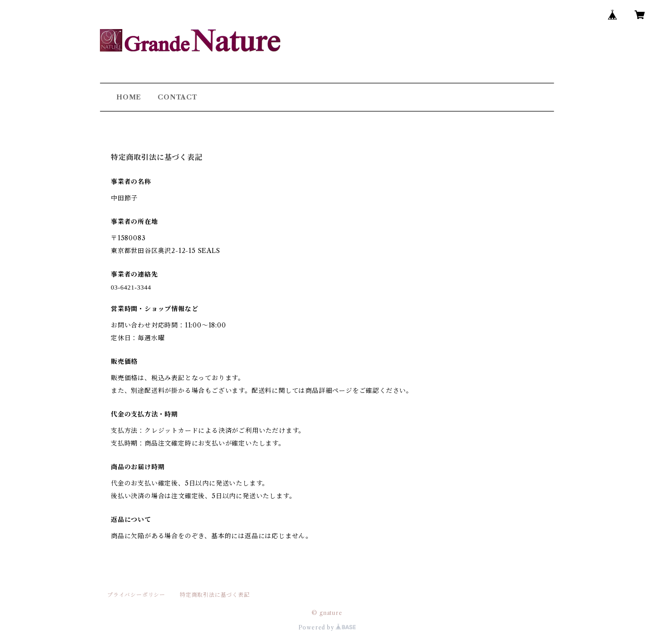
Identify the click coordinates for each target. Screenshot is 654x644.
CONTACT (178, 97)
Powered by (327, 627)
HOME (129, 97)
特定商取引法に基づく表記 (215, 595)
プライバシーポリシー (136, 595)
